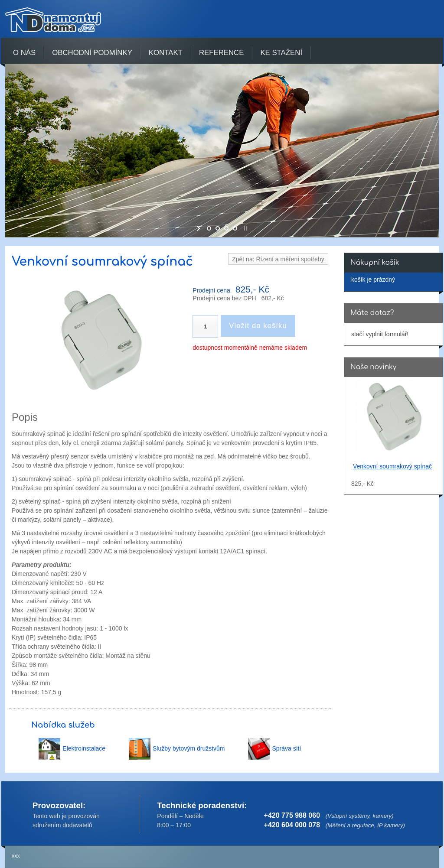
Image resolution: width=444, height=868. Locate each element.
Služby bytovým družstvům (189, 748)
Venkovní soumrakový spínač (392, 466)
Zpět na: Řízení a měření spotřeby (278, 259)
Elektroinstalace (84, 748)
